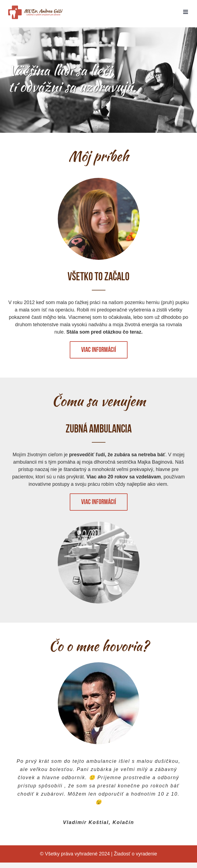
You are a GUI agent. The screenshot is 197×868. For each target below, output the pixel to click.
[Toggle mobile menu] (186, 12)
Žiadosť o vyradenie (136, 854)
